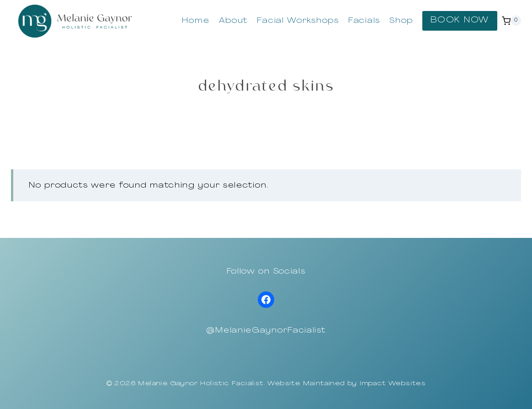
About (234, 21)
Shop (401, 21)
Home (196, 21)
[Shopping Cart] (511, 21)
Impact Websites (393, 384)
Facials (364, 21)
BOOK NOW (460, 20)
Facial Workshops (298, 21)
